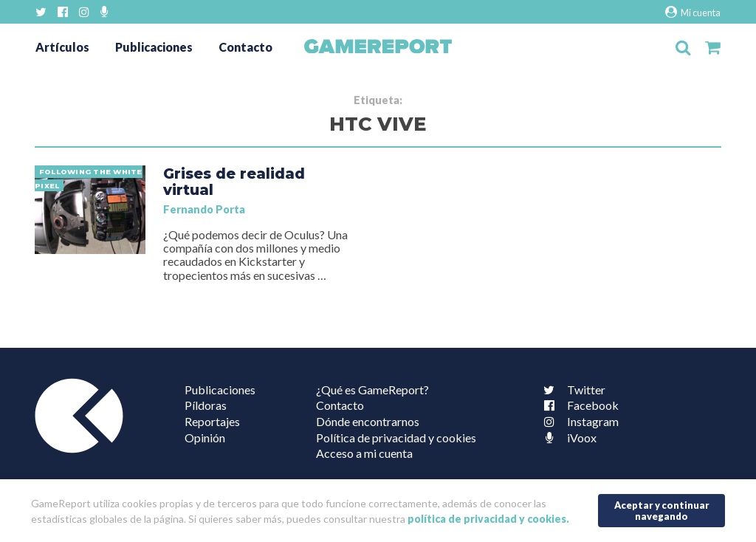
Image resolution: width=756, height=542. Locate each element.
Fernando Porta (204, 209)
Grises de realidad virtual (234, 182)
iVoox (567, 438)
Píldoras (206, 405)
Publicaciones (154, 47)
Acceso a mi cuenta (364, 453)
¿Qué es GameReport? (372, 390)
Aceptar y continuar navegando (662, 511)
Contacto (245, 47)
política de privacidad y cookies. (488, 519)
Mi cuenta (693, 12)
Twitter (571, 390)
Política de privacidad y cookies (396, 438)
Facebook (578, 405)
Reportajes (212, 421)
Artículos (62, 47)
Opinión (205, 438)
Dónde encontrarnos (368, 421)
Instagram (578, 421)
